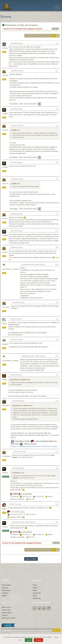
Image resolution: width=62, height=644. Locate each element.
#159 (57, 504)
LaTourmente (7, 456)
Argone (5, 380)
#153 (57, 339)
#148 (57, 231)
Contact (5, 615)
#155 (57, 375)
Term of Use (6, 610)
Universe (5, 588)
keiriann (5, 48)
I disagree (38, 640)
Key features (6, 590)
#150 (57, 264)
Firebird (5, 473)
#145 (57, 162)
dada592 (5, 114)
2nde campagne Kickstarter (33, 29)
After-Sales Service (9, 618)
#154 (57, 356)
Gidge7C (5, 219)
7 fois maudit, (17, 512)
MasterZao (6, 406)
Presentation (6, 585)
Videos (35, 588)
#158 (57, 468)
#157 (57, 452)
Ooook (4, 509)
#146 (57, 179)
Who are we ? (7, 607)
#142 (57, 71)
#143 (57, 109)
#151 (57, 302)
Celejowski (6, 307)
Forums (6, 29)
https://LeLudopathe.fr (15, 335)
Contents (5, 593)
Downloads (37, 593)
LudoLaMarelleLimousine (11, 269)
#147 (57, 214)
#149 (57, 247)
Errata (35, 596)
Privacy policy (7, 613)
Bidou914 (5, 344)
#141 (57, 43)
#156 (57, 401)
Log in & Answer (31, 559)
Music (35, 590)
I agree (29, 640)
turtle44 (5, 76)
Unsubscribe (6, 633)
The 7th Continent (16, 29)
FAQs (35, 585)
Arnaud (5, 324)
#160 (57, 522)
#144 (57, 125)
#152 (57, 319)
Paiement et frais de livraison (20, 25)
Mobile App (37, 598)
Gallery (4, 596)
